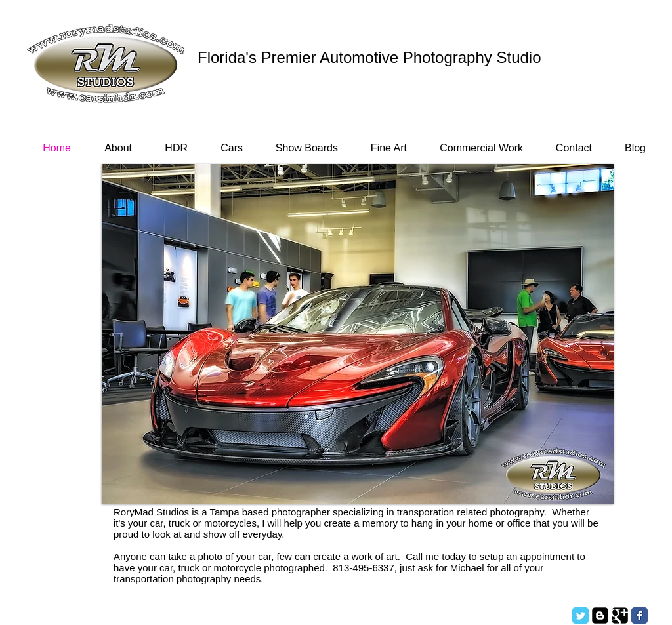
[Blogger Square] (600, 615)
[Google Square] (620, 615)
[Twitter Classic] (580, 615)
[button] (358, 334)
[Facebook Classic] (640, 615)
